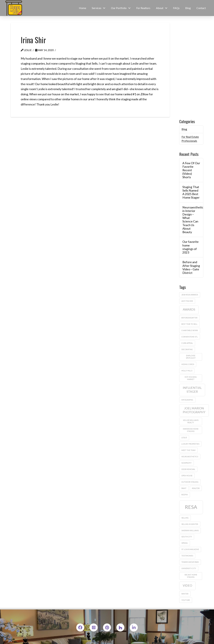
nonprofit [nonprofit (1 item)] (186, 463)
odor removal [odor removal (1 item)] (188, 469)
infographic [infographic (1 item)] (187, 400)
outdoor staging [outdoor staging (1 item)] (190, 482)
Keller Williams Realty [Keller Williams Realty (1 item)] (191, 421)
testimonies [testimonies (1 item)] (187, 556)
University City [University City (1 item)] (189, 568)
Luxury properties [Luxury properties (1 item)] (190, 444)
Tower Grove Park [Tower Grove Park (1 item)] (190, 562)
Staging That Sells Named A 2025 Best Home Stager (191, 192)
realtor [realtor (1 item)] (196, 488)
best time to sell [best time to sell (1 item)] (189, 324)
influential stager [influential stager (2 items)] (192, 390)
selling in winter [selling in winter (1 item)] (190, 524)
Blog (184, 129)
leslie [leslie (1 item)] (184, 437)
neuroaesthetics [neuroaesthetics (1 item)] (190, 457)
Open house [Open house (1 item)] (187, 476)
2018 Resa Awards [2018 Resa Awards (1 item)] (190, 295)
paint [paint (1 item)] (184, 488)
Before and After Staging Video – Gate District (191, 267)
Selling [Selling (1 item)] (185, 518)
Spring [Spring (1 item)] (185, 543)
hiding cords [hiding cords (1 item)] (188, 364)
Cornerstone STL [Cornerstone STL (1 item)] (190, 337)
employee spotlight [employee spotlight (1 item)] (191, 357)
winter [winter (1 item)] (185, 594)
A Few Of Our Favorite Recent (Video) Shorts (191, 170)
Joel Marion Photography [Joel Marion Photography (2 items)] (194, 410)
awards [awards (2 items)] (189, 309)
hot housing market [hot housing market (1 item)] (191, 378)
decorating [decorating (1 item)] (187, 349)
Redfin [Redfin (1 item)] (185, 495)
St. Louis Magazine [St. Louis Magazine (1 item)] (190, 549)
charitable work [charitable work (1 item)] (190, 330)
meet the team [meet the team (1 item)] (188, 450)
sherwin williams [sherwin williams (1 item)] (190, 530)
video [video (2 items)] (187, 586)
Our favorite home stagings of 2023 (191, 247)
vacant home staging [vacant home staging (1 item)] (191, 576)
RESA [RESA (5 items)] (191, 507)
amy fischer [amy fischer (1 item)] (187, 301)
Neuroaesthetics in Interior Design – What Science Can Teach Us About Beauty (191, 220)
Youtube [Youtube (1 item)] (186, 600)
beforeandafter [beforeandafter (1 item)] (189, 318)
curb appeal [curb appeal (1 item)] (187, 343)
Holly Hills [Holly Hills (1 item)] (187, 371)
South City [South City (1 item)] (187, 537)
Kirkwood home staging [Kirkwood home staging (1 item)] (191, 430)
